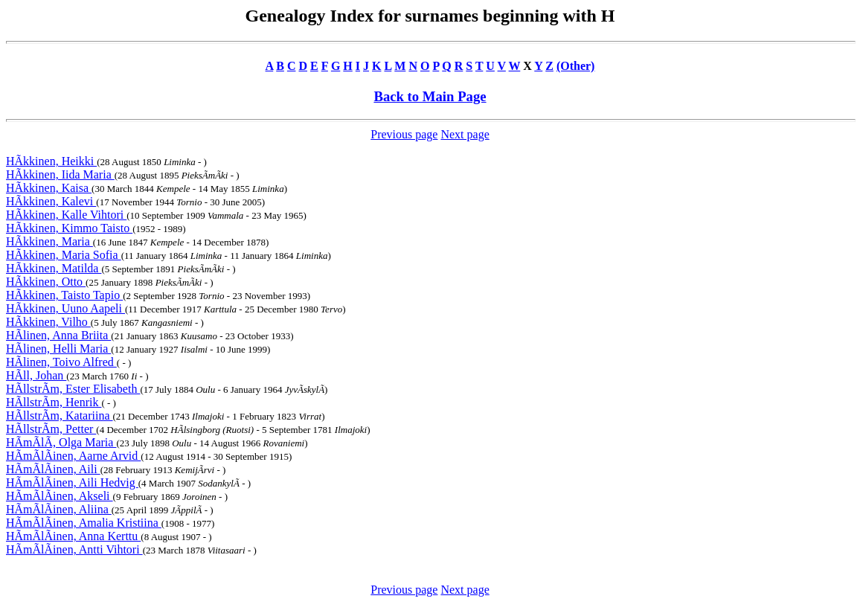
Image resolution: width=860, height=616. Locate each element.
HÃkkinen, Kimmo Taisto (69, 228)
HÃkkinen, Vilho (48, 322)
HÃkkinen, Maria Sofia (64, 255)
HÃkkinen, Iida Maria (60, 174)
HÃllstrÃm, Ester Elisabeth (73, 389)
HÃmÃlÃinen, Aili (53, 469)
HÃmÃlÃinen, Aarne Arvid (73, 456)
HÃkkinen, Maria (49, 241)
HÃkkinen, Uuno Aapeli (65, 308)
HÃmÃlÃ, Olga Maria (61, 442)
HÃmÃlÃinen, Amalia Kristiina (84, 523)
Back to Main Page (430, 96)
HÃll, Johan (36, 375)
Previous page (404, 134)
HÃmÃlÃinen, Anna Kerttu (73, 536)
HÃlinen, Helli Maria (58, 349)
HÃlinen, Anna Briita (58, 335)
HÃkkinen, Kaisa (49, 188)
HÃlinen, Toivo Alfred (61, 362)
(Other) (576, 66)
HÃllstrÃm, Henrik (54, 402)
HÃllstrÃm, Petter (51, 429)
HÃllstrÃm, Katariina (60, 416)
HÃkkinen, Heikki (51, 161)
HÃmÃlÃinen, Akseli (60, 496)
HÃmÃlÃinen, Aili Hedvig (72, 482)
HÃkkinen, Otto (46, 282)
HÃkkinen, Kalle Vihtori (66, 215)
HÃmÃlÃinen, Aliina (59, 509)
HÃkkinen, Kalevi (51, 201)
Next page (465, 134)
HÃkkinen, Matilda (54, 268)
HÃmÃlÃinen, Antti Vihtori (74, 549)
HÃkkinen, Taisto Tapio (64, 295)
